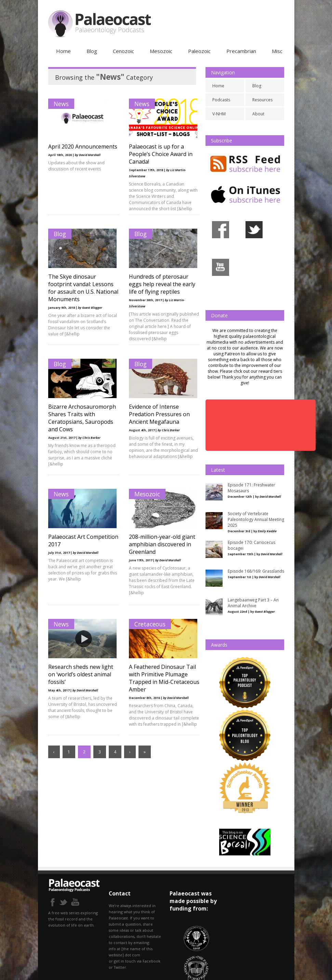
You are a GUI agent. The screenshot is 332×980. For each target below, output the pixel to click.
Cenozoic (123, 51)
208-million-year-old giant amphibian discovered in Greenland (160, 544)
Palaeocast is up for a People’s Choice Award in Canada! (159, 154)
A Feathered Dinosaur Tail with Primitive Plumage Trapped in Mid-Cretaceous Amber (160, 678)
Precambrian (241, 51)
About (258, 114)
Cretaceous (148, 624)
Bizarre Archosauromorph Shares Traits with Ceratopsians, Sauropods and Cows (82, 418)
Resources (262, 100)
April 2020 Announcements (69, 150)
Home (63, 51)
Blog (92, 51)
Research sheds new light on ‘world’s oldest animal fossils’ (81, 674)
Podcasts (221, 100)
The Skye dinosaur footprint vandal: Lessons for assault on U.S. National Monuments (81, 288)
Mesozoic (161, 51)
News (61, 104)
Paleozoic (199, 51)
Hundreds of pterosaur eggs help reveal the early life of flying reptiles (160, 284)
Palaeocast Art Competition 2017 (71, 540)
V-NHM (219, 114)
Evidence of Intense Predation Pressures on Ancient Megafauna (157, 414)
